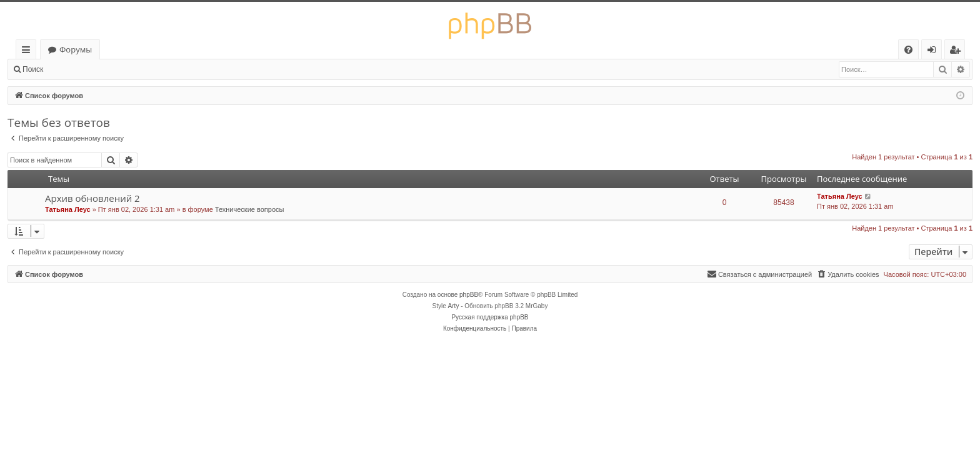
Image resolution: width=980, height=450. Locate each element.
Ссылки (28, 52)
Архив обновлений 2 (92, 198)
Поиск (33, 69)
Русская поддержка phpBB (490, 317)
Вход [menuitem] (934, 52)
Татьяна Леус (68, 209)
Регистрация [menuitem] (958, 52)
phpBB (469, 295)
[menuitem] (908, 50)
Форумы (76, 49)
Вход (70, 69)
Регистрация (119, 69)
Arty (454, 306)
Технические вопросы (250, 209)
